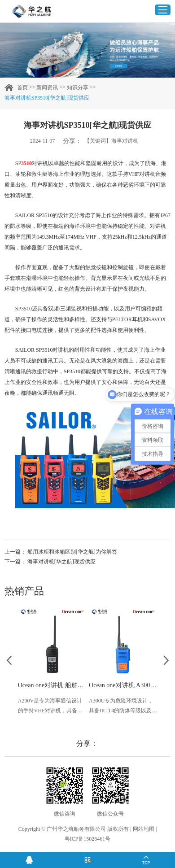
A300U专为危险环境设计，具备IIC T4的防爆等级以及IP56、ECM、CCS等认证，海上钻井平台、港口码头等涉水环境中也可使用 (121, 707)
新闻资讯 (47, 87)
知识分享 (78, 87)
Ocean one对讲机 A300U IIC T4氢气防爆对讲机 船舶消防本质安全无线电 (123, 685)
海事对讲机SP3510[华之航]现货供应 (47, 98)
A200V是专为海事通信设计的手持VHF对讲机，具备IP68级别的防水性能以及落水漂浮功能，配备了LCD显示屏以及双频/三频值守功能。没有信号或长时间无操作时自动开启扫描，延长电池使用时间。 (50, 707)
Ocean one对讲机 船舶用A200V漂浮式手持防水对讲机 (52, 685)
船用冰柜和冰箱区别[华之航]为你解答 (72, 552)
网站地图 (144, 829)
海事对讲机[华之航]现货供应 (61, 562)
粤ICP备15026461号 (88, 839)
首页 (22, 87)
